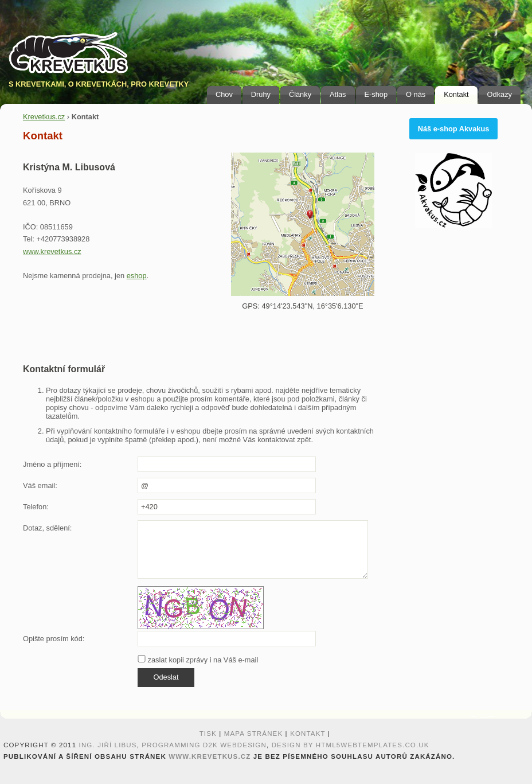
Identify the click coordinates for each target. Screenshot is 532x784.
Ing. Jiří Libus (108, 745)
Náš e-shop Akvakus (454, 129)
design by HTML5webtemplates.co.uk (351, 745)
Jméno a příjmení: (52, 464)
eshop (137, 276)
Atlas (338, 94)
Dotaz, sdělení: (47, 528)
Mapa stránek (254, 734)
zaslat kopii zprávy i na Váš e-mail (198, 660)
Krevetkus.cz (44, 117)
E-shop (376, 94)
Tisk (208, 734)
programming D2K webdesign (204, 745)
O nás (416, 94)
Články (300, 94)
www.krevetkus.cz (52, 251)
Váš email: (40, 485)
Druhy (261, 94)
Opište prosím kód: (54, 639)
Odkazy (500, 94)
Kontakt (456, 94)
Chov (224, 94)
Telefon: (36, 507)
